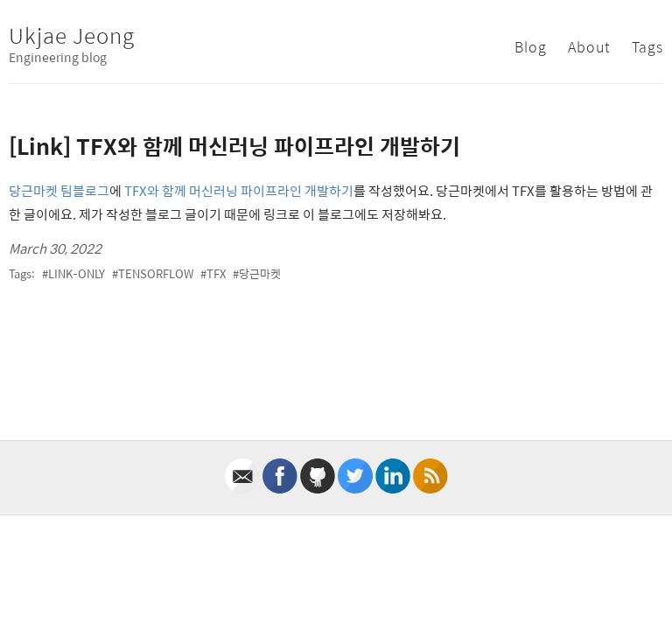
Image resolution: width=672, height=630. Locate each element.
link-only (77, 273)
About (589, 47)
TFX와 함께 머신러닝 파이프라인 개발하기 (239, 190)
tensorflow (156, 273)
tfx (216, 273)
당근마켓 (260, 273)
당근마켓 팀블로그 (59, 190)
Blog (531, 47)
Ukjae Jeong (72, 35)
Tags (647, 47)
